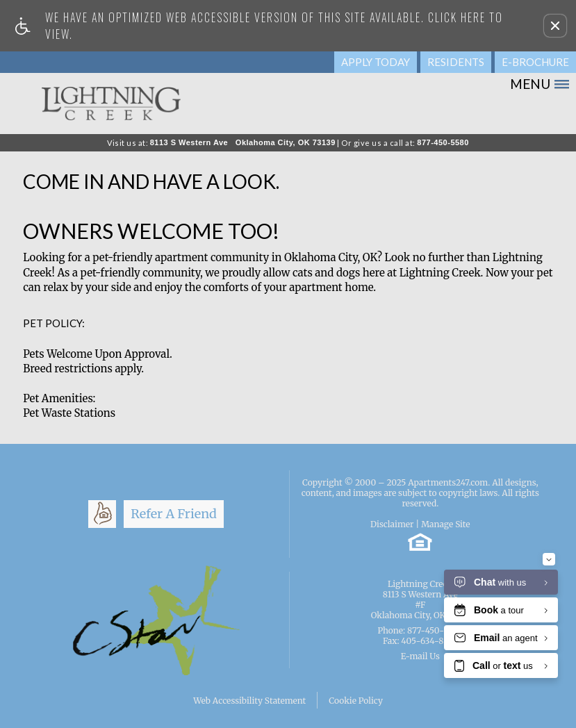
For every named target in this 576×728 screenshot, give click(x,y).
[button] (555, 26)
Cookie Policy (356, 701)
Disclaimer (392, 524)
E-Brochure (535, 62)
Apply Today (376, 62)
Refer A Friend (174, 514)
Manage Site (445, 524)
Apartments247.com (448, 482)
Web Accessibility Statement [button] (249, 701)
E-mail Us (420, 656)
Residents (456, 62)
